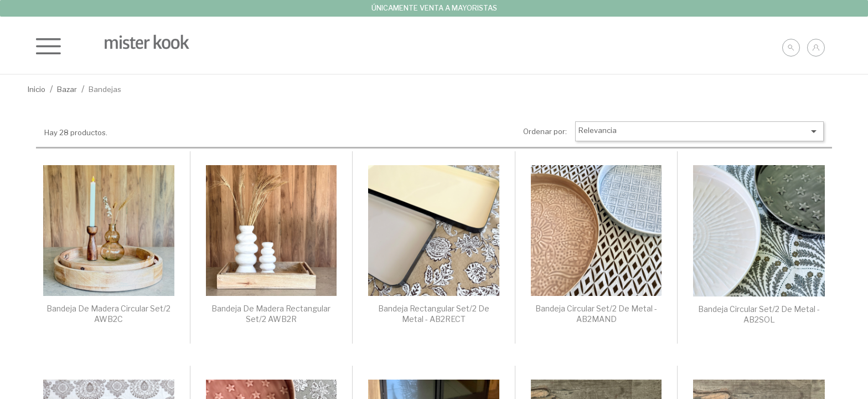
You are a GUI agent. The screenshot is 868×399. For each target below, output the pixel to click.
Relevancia (699, 131)
